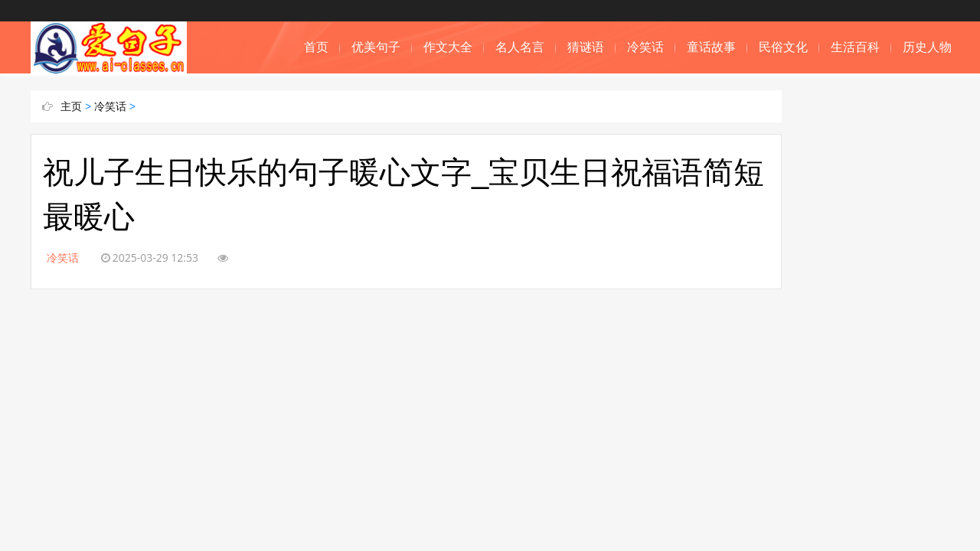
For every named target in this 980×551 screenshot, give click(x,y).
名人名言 (520, 47)
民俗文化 (783, 47)
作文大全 (448, 47)
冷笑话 (645, 47)
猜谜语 (586, 47)
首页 (316, 47)
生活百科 (855, 47)
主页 (71, 106)
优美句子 (376, 47)
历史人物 (927, 47)
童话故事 (711, 47)
